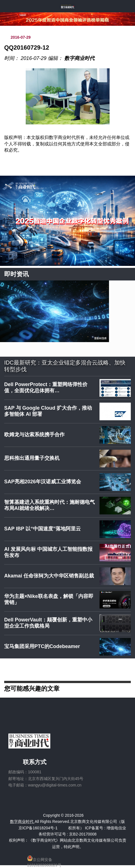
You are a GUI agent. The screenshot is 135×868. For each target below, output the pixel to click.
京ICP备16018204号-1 (38, 828)
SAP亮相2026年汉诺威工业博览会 (43, 482)
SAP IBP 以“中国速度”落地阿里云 (42, 529)
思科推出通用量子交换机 (32, 458)
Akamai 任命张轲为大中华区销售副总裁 (49, 576)
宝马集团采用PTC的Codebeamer (42, 646)
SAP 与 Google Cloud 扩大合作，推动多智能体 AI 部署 (48, 411)
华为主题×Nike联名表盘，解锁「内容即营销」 (49, 599)
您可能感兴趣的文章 (32, 688)
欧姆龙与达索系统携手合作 (34, 435)
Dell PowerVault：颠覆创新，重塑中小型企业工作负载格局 (48, 623)
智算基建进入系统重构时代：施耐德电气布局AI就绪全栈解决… (49, 505)
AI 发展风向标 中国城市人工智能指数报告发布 (48, 552)
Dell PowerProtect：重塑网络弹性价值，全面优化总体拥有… (46, 387)
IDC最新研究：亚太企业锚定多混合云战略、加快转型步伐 (65, 366)
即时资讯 (16, 274)
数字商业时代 (79, 58)
